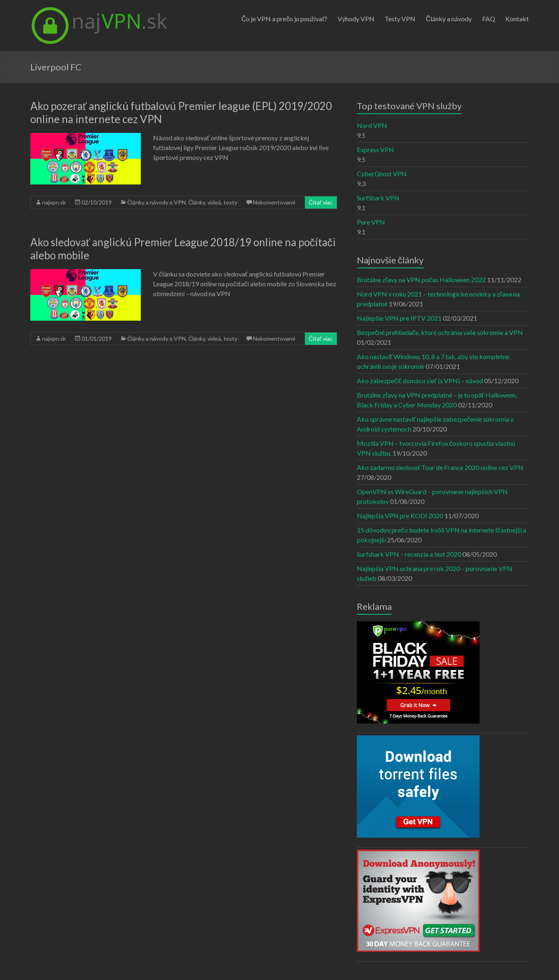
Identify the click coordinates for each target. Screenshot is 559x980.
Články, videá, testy (213, 202)
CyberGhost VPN (382, 174)
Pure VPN (371, 222)
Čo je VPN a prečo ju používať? (285, 19)
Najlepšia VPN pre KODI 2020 (400, 516)
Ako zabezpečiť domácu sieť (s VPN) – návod (420, 381)
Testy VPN (400, 19)
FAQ (489, 19)
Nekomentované (274, 202)
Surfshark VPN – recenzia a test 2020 (409, 554)
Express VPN (375, 149)
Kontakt (517, 19)
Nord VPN (372, 125)
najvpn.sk (54, 202)
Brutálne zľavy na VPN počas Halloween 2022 (421, 280)
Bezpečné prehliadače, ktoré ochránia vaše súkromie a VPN (440, 332)
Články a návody (449, 19)
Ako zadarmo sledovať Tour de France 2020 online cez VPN (440, 467)
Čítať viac (321, 202)
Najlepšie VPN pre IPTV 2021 (399, 318)
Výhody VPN (356, 19)
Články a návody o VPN (157, 202)
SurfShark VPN (378, 198)
